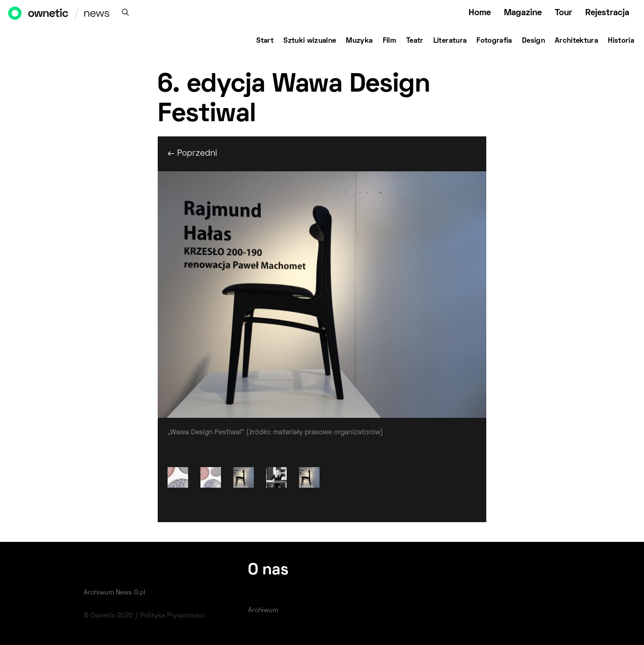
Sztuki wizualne (310, 41)
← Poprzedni (192, 153)
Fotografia (494, 41)
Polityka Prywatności (172, 616)
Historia (621, 41)
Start (265, 41)
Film (390, 41)
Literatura (450, 41)
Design (534, 41)
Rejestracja (607, 13)
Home (480, 13)
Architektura (576, 41)
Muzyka (359, 41)
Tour (563, 13)
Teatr (415, 41)
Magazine (523, 13)
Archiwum (263, 610)
